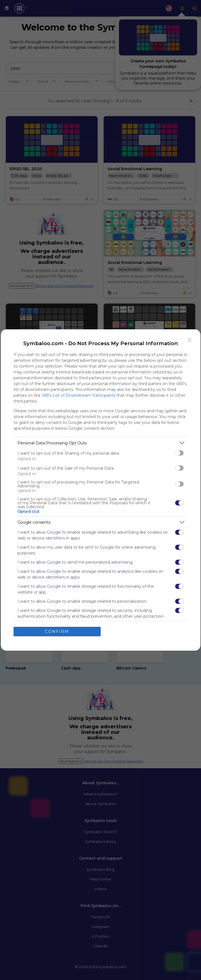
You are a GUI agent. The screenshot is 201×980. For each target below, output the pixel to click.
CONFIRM (57, 632)
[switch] (179, 453)
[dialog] (101, 490)
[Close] (190, 340)
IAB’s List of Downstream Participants (78, 395)
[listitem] (101, 443)
